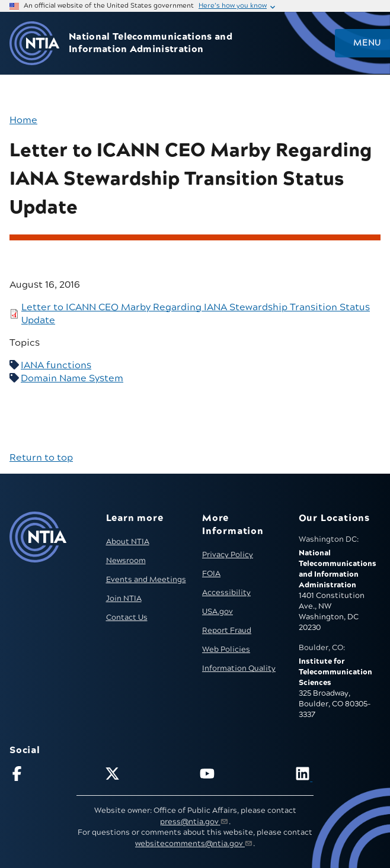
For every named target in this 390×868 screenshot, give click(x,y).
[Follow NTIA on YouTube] (242, 776)
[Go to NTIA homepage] (34, 44)
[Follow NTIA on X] (148, 776)
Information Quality (239, 668)
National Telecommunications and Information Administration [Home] (151, 43)
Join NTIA (124, 599)
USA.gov (218, 612)
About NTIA (128, 542)
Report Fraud (227, 631)
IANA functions (56, 365)
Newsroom (126, 561)
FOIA (211, 574)
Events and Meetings (146, 580)
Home (23, 120)
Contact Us (127, 618)
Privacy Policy (228, 555)
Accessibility (226, 593)
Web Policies (226, 650)
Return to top (41, 458)
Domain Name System (72, 378)
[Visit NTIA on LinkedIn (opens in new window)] (338, 776)
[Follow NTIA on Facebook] (52, 776)
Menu (367, 43)
